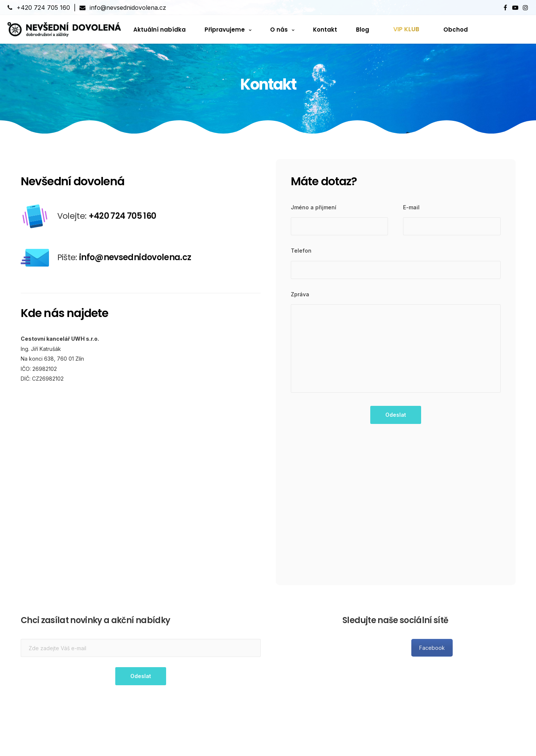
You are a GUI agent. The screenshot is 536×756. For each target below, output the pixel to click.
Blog (363, 29)
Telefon (301, 251)
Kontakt (325, 29)
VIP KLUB (406, 29)
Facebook (490, 648)
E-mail (411, 207)
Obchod (456, 29)
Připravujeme (225, 29)
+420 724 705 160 (39, 8)
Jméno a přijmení (314, 207)
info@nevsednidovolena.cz (123, 8)
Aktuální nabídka (160, 29)
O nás (279, 29)
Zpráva (300, 294)
